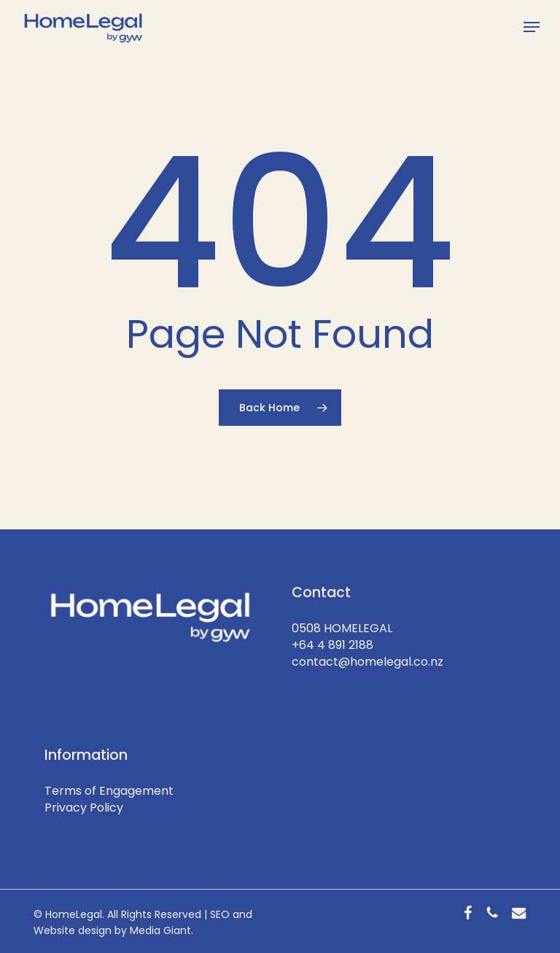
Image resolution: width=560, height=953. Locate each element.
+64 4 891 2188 (332, 645)
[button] (532, 27)
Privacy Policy (84, 808)
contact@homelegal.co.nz (367, 662)
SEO (220, 914)
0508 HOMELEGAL (342, 628)
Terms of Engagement (109, 791)
